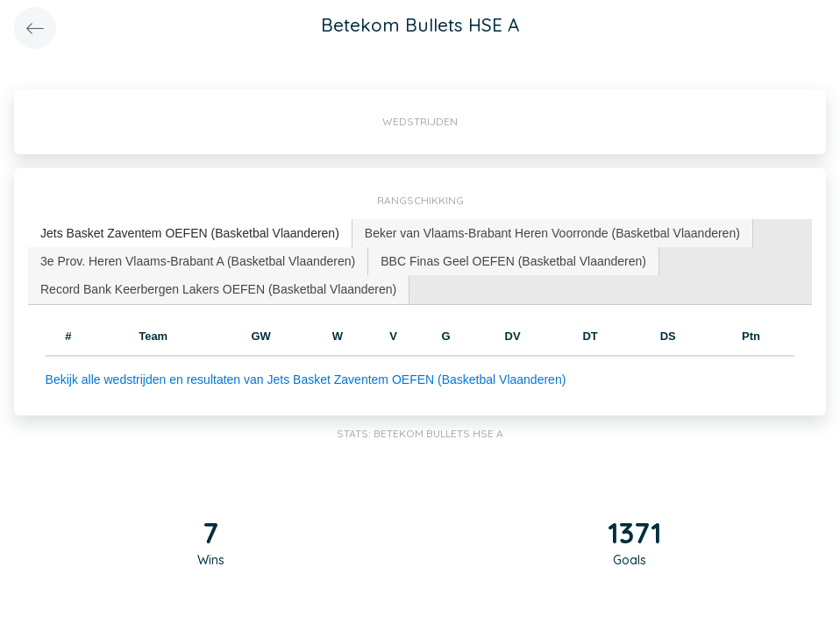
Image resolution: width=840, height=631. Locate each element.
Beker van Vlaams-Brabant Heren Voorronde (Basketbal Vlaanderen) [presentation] (552, 233)
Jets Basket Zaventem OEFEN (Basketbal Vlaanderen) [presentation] (190, 233)
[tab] (190, 234)
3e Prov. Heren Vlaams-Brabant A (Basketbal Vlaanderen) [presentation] (198, 261)
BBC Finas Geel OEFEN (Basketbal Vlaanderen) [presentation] (513, 261)
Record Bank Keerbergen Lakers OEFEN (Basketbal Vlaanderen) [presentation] (218, 289)
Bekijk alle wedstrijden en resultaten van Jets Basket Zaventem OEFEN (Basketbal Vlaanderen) (306, 379)
